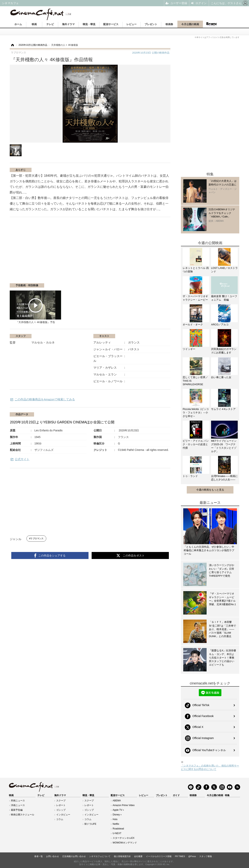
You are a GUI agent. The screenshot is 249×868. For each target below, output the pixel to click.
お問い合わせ (53, 856)
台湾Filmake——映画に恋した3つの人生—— (224, 478)
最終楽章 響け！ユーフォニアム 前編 (224, 298)
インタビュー (63, 815)
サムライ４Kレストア (223, 409)
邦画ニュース (18, 801)
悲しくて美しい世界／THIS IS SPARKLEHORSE (195, 381)
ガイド (176, 795)
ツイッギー (189, 349)
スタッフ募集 (206, 856)
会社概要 (138, 856)
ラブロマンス (37, 539)
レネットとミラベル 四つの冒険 (196, 270)
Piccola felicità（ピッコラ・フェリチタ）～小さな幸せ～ (196, 413)
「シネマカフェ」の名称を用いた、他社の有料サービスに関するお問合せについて (210, 767)
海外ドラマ (68, 24)
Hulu (115, 819)
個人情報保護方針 (122, 856)
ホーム (18, 24)
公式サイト (22, 459)
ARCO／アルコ (220, 325)
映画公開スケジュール (23, 815)
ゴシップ (61, 810)
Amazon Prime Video (124, 805)
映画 (34, 24)
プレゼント (151, 24)
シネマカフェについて (100, 856)
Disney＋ (117, 815)
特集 (227, 795)
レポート (61, 805)
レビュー (132, 24)
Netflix (116, 824)
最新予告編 (17, 810)
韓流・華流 (89, 24)
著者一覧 (39, 856)
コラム (60, 819)
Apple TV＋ (119, 810)
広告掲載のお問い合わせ (74, 856)
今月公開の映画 (190, 24)
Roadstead (118, 829)
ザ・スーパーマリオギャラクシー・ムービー (195, 298)
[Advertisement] (56, 252)
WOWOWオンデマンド (125, 843)
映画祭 (169, 24)
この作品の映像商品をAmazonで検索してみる (45, 399)
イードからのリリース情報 (159, 856)
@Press (192, 856)
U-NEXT (117, 833)
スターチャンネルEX (124, 838)
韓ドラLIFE (90, 824)
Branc (212, 24)
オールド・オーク (193, 325)
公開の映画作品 (151, 53)
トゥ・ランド (190, 476)
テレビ (50, 24)
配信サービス (111, 24)
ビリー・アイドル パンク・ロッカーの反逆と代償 (196, 444)
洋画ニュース (18, 805)
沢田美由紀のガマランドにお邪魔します (224, 351)
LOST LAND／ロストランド (224, 270)
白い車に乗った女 (221, 377)
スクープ (61, 801)
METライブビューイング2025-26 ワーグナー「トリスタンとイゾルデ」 (224, 446)
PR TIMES (180, 856)
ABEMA (117, 801)
